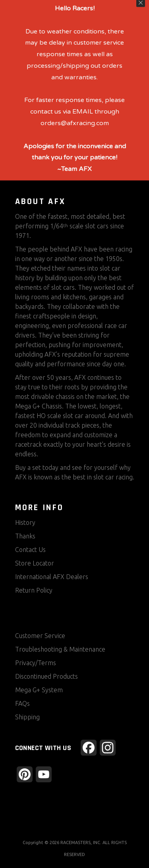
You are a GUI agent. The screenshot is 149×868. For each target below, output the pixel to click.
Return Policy (34, 590)
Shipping (27, 717)
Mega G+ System (39, 690)
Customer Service (40, 636)
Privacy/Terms (36, 663)
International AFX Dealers (52, 577)
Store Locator (35, 563)
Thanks (25, 536)
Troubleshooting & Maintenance (60, 649)
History (25, 522)
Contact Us (30, 550)
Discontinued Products (46, 676)
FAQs (22, 703)
